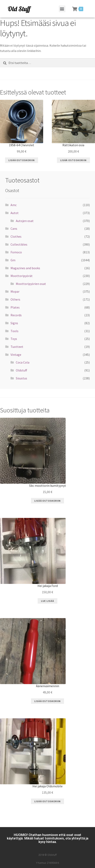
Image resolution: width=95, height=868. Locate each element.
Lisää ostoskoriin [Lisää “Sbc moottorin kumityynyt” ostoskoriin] (47, 501)
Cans (14, 229)
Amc (14, 205)
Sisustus (21, 378)
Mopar (15, 291)
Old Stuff (19, 9)
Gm (13, 260)
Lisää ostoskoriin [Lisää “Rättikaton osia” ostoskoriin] (73, 160)
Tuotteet (17, 347)
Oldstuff (21, 370)
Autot (15, 213)
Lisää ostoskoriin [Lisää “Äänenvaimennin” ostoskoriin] (47, 701)
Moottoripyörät (22, 276)
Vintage (16, 355)
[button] (62, 9)
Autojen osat (25, 221)
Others (15, 299)
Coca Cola (23, 362)
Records (16, 315)
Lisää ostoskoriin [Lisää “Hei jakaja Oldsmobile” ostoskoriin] (47, 801)
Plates (15, 307)
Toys (14, 339)
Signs (14, 323)
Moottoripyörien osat (31, 284)
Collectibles (19, 244)
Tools (14, 331)
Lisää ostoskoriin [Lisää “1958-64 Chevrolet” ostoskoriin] (22, 160)
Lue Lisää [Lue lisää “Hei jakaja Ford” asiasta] (47, 601)
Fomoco (16, 252)
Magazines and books (25, 268)
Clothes (16, 236)
